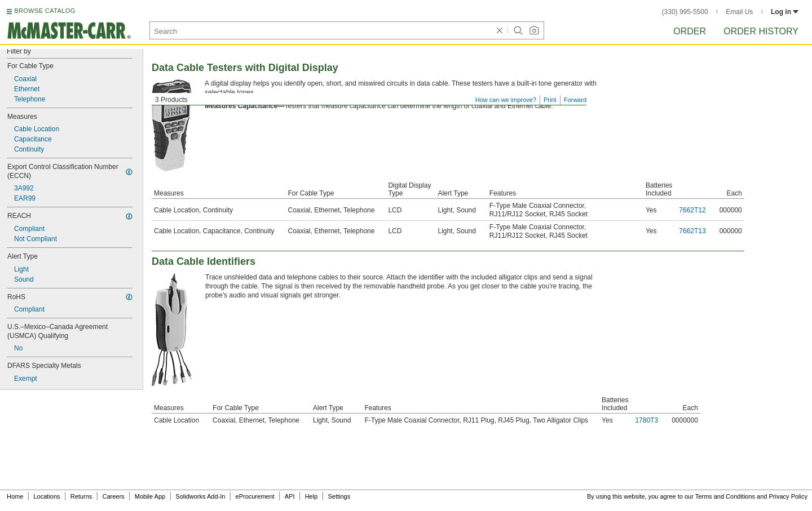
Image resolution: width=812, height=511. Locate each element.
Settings (339, 496)
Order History (761, 31)
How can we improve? (506, 100)
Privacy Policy (788, 496)
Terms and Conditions (725, 496)
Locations (47, 496)
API (290, 496)
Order (690, 31)
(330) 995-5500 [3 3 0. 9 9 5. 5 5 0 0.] (685, 12)
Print (550, 100)
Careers (113, 496)
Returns (81, 496)
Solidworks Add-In (200, 496)
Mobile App (150, 496)
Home (15, 496)
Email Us (739, 12)
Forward (575, 100)
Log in (785, 12)
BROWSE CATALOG (45, 11)
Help (312, 496)
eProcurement (255, 496)
